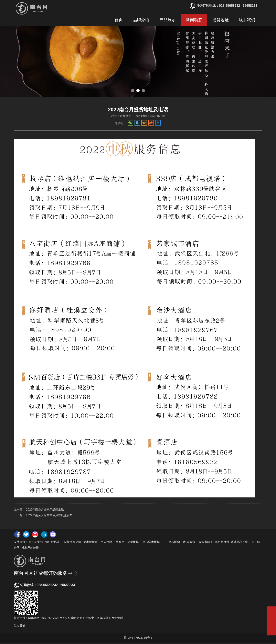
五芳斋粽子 (206, 543)
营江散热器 (52, 543)
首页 (119, 20)
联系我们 (247, 20)
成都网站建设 (30, 549)
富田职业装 (36, 543)
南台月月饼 (222, 543)
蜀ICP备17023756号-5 (55, 619)
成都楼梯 (133, 543)
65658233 (68, 586)
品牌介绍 (141, 20)
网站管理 (117, 619)
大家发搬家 (91, 543)
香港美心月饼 (239, 543)
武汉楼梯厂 (190, 543)
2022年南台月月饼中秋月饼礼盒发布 (49, 519)
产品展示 (168, 20)
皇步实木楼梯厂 (152, 543)
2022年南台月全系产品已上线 (45, 513)
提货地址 (221, 20)
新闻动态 (194, 20)
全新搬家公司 (73, 543)
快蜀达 (120, 543)
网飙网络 (34, 619)
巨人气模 (107, 543)
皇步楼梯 (174, 543)
